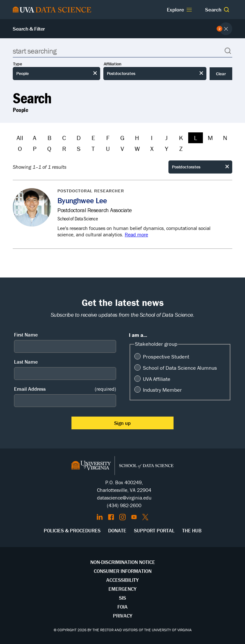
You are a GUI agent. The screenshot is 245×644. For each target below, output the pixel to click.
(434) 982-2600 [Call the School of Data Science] (124, 505)
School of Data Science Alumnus (180, 368)
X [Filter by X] (152, 148)
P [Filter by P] (35, 148)
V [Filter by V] (122, 148)
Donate (117, 530)
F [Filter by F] (108, 138)
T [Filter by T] (93, 148)
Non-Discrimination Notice (123, 562)
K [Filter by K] (181, 138)
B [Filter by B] (49, 138)
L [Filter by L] (196, 138)
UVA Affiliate (157, 379)
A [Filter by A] (35, 138)
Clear (221, 74)
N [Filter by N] (225, 138)
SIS (122, 598)
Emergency (122, 589)
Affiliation (113, 64)
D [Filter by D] (79, 138)
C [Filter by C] (64, 138)
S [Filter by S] (79, 148)
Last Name (26, 362)
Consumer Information (123, 571)
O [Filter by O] (20, 148)
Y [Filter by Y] (167, 148)
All (20, 138)
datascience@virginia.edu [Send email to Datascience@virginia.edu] (124, 498)
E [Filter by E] (93, 138)
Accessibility (122, 580)
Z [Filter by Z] (181, 148)
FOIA (122, 607)
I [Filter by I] (152, 138)
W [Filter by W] (137, 148)
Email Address (65, 389)
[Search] (122, 51)
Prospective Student (166, 357)
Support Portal (154, 530)
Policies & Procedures (72, 530)
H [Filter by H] (137, 138)
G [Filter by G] (122, 138)
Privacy (123, 616)
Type (18, 64)
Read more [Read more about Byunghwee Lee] (136, 234)
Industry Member (162, 390)
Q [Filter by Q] (49, 148)
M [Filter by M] (210, 138)
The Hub (192, 530)
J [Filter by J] (166, 138)
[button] (226, 10)
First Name (26, 335)
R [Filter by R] (64, 148)
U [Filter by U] (108, 148)
